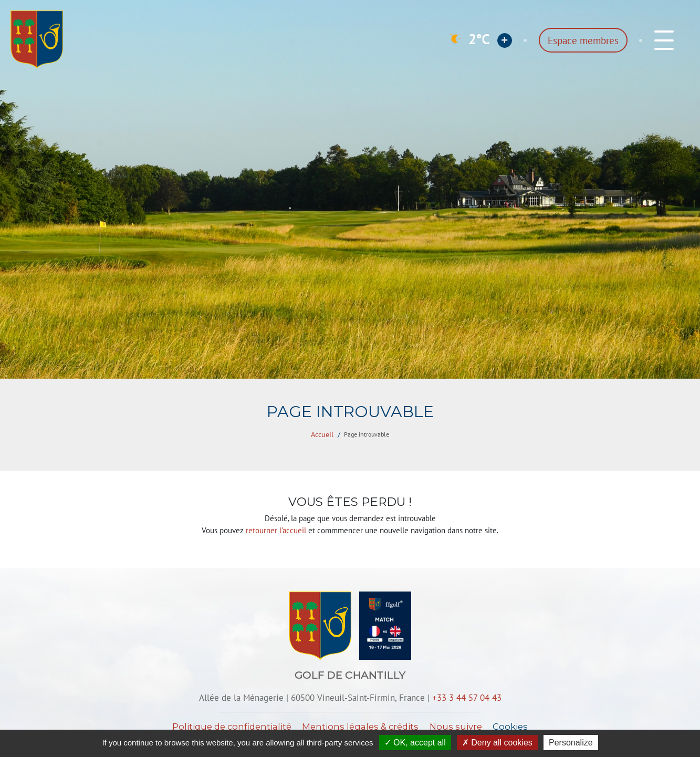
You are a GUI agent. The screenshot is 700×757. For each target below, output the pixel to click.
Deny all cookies (497, 743)
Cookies (510, 727)
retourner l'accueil (276, 530)
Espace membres (583, 40)
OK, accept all (415, 743)
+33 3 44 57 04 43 (467, 698)
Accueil (322, 434)
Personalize (571, 743)
